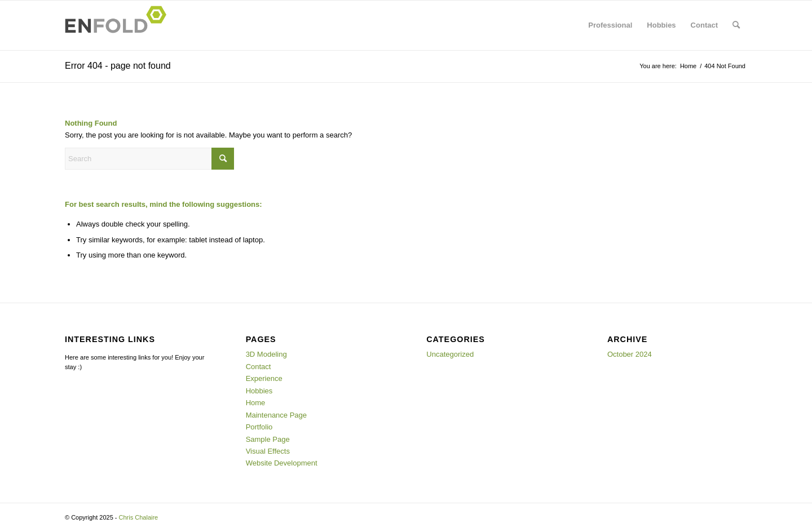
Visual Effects (268, 451)
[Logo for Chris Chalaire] (119, 25)
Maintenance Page (276, 415)
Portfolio (259, 427)
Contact (259, 367)
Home (256, 403)
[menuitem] (610, 25)
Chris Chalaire (139, 517)
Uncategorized (450, 354)
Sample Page (268, 439)
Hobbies (259, 391)
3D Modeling (266, 354)
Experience (264, 378)
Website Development (282, 463)
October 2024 (630, 354)
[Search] (736, 25)
